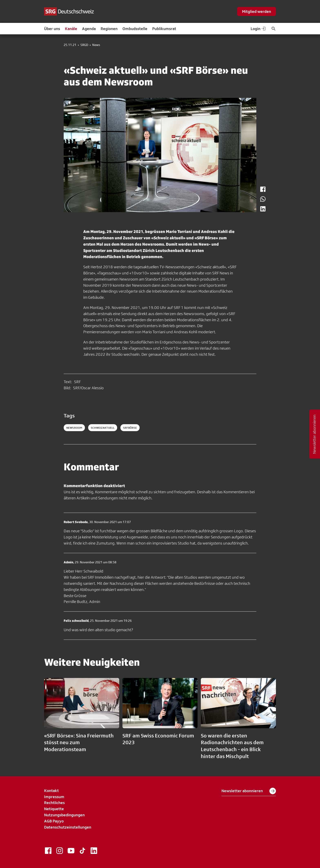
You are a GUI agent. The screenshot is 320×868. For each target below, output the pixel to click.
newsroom (74, 428)
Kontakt (51, 791)
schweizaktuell (103, 428)
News (96, 45)
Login (258, 29)
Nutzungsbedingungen (64, 815)
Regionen (109, 29)
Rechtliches (54, 803)
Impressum (54, 797)
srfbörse (130, 428)
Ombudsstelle (135, 29)
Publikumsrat (164, 29)
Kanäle (71, 29)
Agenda (89, 29)
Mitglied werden (257, 11)
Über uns (52, 29)
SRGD (84, 45)
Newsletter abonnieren (249, 791)
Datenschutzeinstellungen (68, 827)
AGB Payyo (54, 821)
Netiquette (54, 809)
